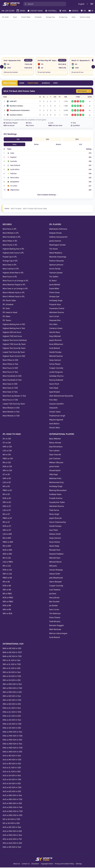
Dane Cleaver (55, 618)
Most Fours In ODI (10, 369)
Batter (36, 144)
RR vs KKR (7, 546)
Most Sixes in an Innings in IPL (15, 289)
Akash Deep (54, 546)
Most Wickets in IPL (11, 233)
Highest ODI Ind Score (12, 333)
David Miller (54, 289)
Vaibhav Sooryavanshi (58, 237)
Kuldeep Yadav (55, 495)
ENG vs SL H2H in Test (12, 709)
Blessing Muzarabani (58, 491)
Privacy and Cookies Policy (64, 864)
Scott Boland (55, 349)
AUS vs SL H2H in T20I (12, 768)
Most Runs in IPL (10, 229)
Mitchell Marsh (55, 562)
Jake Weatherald (56, 578)
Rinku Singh (54, 515)
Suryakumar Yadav (57, 503)
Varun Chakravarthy (58, 523)
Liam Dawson (55, 590)
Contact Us (26, 864)
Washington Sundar (58, 245)
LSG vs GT (7, 511)
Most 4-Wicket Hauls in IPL (14, 293)
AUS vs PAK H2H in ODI (12, 832)
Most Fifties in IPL (10, 241)
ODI (47, 139)
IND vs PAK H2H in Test (12, 685)
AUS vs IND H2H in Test (12, 796)
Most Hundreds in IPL (12, 237)
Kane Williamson (56, 345)
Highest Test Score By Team (14, 349)
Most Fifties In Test (10, 365)
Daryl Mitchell (55, 337)
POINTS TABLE (33, 83)
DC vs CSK (7, 439)
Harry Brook (54, 598)
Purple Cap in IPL (10, 257)
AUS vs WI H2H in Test (12, 756)
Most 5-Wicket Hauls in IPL (14, 297)
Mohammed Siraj (56, 483)
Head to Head (85, 17)
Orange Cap (50, 17)
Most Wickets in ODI (11, 408)
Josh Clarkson (55, 459)
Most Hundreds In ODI (12, 376)
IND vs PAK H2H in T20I (12, 689)
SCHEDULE (46, 83)
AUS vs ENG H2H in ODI (12, 816)
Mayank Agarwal (56, 420)
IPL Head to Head (10, 313)
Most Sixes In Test (10, 392)
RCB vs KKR (7, 550)
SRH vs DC (7, 503)
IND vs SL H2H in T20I (12, 665)
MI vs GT (6, 515)
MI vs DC (6, 487)
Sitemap (79, 864)
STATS (55, 83)
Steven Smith (55, 574)
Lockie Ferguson (56, 373)
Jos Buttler (54, 606)
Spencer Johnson (56, 265)
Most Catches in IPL (11, 269)
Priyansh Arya (55, 305)
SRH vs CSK (7, 471)
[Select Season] (84, 91)
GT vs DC (6, 475)
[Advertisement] (47, 38)
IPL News (6, 317)
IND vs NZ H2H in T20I (12, 701)
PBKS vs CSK (8, 459)
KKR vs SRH (7, 554)
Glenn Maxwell (55, 582)
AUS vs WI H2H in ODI (12, 764)
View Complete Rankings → (48, 195)
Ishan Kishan (55, 542)
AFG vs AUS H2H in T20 (12, 840)
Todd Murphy (55, 622)
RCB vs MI (7, 586)
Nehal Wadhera (56, 253)
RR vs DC (6, 495)
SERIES (20, 11)
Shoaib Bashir (55, 471)
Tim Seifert (54, 277)
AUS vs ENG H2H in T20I (13, 812)
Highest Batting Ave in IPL (13, 249)
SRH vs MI (7, 590)
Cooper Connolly (56, 369)
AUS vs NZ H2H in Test (12, 828)
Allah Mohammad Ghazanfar (61, 396)
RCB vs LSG (7, 570)
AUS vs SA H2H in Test (12, 776)
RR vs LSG (7, 566)
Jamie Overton (55, 241)
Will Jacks (53, 566)
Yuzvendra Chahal (57, 309)
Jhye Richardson (56, 447)
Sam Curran (54, 317)
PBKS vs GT (7, 519)
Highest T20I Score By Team (14, 345)
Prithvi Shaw (54, 293)
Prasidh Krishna (56, 499)
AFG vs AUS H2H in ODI (12, 844)
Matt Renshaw (55, 630)
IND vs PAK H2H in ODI (12, 693)
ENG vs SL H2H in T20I (12, 712)
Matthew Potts (55, 479)
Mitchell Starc (55, 558)
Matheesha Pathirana (58, 229)
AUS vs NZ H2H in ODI (12, 792)
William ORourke (56, 463)
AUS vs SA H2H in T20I (12, 780)
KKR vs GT (7, 507)
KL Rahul (53, 281)
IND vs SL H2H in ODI (12, 669)
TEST (77, 139)
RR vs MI (6, 582)
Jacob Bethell (55, 285)
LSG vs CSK (7, 451)
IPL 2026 (5, 17)
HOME (22, 83)
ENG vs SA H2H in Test (12, 720)
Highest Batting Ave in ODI (14, 325)
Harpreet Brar (55, 321)
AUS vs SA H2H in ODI (12, 784)
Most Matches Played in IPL (14, 285)
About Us (17, 864)
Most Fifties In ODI (10, 361)
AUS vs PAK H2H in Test (12, 836)
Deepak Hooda (55, 233)
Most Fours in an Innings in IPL (16, 281)
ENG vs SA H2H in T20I (12, 724)
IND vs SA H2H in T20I (12, 677)
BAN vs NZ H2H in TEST (12, 653)
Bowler (59, 144)
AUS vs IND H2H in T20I (12, 800)
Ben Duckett (54, 602)
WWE (62, 11)
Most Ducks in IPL (10, 245)
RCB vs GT (7, 527)
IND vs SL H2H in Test (12, 661)
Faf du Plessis (55, 365)
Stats (74, 17)
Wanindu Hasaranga (58, 257)
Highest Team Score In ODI (14, 357)
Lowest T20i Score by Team (14, 404)
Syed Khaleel (55, 392)
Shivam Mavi (55, 428)
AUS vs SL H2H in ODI (12, 772)
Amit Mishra (54, 424)
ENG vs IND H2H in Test (12, 744)
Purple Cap (63, 17)
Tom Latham (55, 451)
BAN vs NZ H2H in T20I (12, 657)
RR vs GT (6, 523)
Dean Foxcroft (55, 455)
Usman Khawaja (56, 570)
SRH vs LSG (7, 574)
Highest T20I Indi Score (12, 337)
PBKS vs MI (7, 578)
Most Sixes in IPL (10, 265)
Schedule (38, 17)
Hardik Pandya (55, 353)
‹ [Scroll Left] (2, 67)
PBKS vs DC (7, 491)
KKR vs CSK (7, 447)
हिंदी (92, 4)
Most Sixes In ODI (10, 384)
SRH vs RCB (7, 614)
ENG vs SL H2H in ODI (12, 716)
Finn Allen (53, 325)
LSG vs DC (7, 483)
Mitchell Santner (56, 357)
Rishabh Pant (55, 550)
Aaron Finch (54, 384)
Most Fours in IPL (10, 277)
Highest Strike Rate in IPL (13, 273)
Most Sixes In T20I (10, 388)
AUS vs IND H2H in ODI (12, 804)
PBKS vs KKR (8, 542)
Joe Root (53, 594)
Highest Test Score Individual (15, 341)
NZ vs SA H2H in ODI (11, 824)
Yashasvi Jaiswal (56, 273)
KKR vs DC (7, 479)
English (81, 4)
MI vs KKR (7, 539)
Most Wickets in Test (11, 412)
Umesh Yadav (55, 412)
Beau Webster (55, 439)
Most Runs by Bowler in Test (14, 396)
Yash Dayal (54, 388)
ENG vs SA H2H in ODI (12, 728)
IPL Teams (7, 321)
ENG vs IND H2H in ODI (12, 752)
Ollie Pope (54, 475)
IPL (82, 11)
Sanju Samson (55, 361)
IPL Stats (6, 309)
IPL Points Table (9, 301)
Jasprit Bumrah (56, 341)
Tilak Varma (54, 511)
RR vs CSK (7, 463)
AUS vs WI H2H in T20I (12, 760)
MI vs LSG (7, 558)
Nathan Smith (55, 535)
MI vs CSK (7, 455)
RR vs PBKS (7, 594)
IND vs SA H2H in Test (12, 673)
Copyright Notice (47, 864)
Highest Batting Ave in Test (14, 329)
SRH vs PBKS (8, 602)
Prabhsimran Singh (57, 416)
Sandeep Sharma (56, 376)
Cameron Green (56, 329)
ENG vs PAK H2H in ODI (12, 740)
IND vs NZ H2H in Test (12, 697)
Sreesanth (53, 408)
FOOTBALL (50, 11)
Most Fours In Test (10, 373)
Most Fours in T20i (10, 400)
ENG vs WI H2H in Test (12, 848)
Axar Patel (54, 531)
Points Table (26, 17)
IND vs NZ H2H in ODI (12, 705)
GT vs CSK (7, 443)
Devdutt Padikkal (56, 554)
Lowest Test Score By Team (14, 353)
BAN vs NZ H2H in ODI (12, 649)
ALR (81, 144)
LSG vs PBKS (8, 562)
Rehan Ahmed (55, 443)
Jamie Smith (54, 467)
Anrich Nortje (55, 269)
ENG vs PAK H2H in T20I (13, 736)
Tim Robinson (55, 614)
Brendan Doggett (57, 626)
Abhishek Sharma (57, 313)
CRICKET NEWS (34, 11)
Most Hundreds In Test (12, 380)
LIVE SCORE (7, 11)
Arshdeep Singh (56, 301)
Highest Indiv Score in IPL (13, 253)
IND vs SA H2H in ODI (12, 681)
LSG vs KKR (7, 535)
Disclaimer (35, 864)
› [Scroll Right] (93, 67)
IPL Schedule (8, 305)
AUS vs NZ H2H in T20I (12, 788)
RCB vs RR (7, 606)
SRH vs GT (7, 531)
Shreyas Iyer (54, 297)
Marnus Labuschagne (58, 634)
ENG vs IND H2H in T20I (13, 748)
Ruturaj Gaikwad (56, 380)
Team (15, 17)
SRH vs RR (7, 610)
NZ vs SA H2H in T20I (11, 820)
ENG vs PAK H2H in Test (12, 732)
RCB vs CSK (7, 467)
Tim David (53, 249)
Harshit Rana (55, 333)
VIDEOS (73, 11)
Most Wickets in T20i (11, 416)
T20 (18, 139)
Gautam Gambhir (57, 404)
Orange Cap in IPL (10, 261)
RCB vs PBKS (8, 598)
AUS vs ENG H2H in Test (12, 808)
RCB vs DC (7, 499)
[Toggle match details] (90, 101)
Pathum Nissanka (57, 261)
